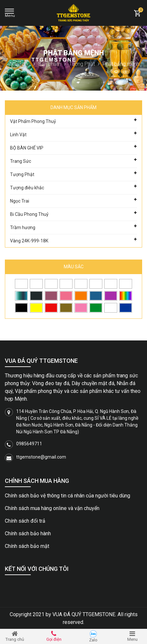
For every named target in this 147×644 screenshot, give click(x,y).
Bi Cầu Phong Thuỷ (29, 214)
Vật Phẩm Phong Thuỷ (33, 121)
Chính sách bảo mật (27, 546)
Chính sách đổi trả (25, 521)
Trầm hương (23, 228)
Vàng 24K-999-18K (29, 241)
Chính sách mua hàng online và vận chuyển (52, 508)
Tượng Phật (84, 64)
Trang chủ (22, 64)
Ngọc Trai (20, 201)
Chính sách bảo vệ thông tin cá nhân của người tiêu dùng (68, 496)
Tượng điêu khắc (27, 188)
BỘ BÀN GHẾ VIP (27, 148)
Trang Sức (21, 161)
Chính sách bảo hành (28, 533)
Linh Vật (18, 135)
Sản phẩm (52, 64)
